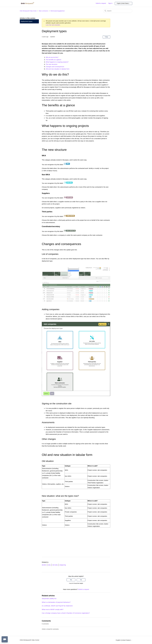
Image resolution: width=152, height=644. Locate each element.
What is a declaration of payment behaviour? (56, 602)
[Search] (118, 11)
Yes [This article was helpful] (71, 580)
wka (49, 565)
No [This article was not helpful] (81, 580)
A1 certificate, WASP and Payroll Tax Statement (57, 606)
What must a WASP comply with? (53, 609)
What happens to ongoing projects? (57, 62)
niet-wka (55, 565)
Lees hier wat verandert (53, 25)
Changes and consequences (55, 67)
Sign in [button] (110, 3)
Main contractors (44, 11)
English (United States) (123, 3)
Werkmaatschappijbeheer (58, 11)
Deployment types (27, 21)
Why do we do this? (52, 57)
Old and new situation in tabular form (57, 69)
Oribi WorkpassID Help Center (28, 11)
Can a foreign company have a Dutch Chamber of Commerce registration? (66, 613)
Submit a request (101, 3)
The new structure (51, 64)
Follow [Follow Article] (106, 37)
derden (44, 565)
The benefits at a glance (53, 60)
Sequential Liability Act (49, 599)
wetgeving (63, 565)
